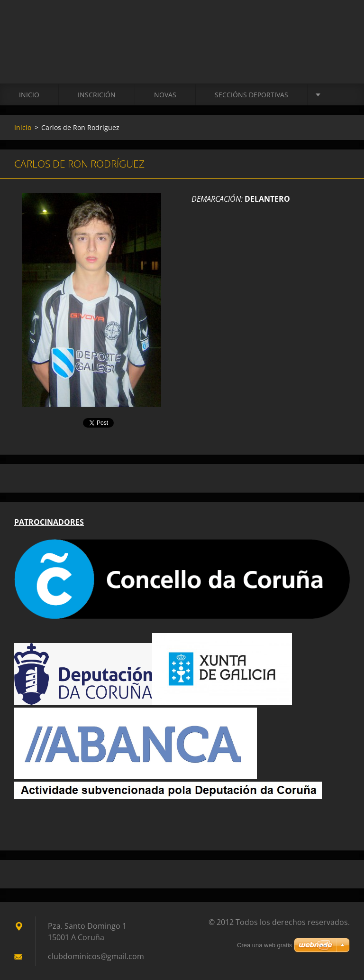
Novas (165, 95)
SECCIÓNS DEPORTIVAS (251, 95)
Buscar (339, 28)
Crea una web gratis (264, 945)
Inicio (29, 95)
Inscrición (97, 95)
